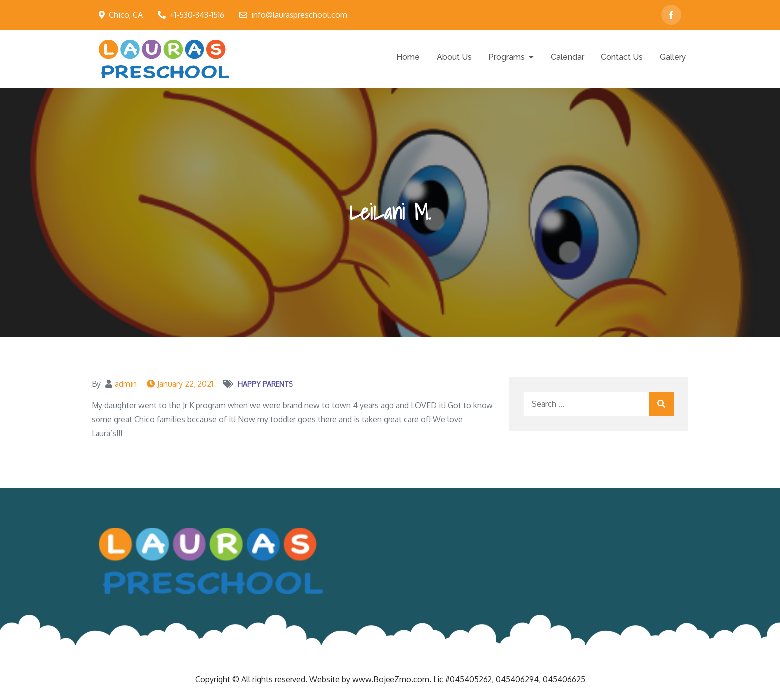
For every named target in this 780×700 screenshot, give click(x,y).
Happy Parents (265, 384)
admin (126, 384)
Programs (507, 57)
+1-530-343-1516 (191, 15)
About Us (454, 57)
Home (408, 57)
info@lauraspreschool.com (293, 15)
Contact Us (622, 57)
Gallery (673, 57)
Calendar (567, 57)
